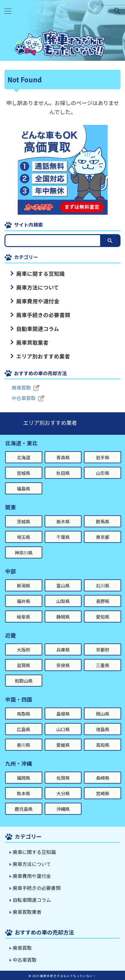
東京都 (103, 537)
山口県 (63, 729)
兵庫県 (63, 650)
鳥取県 (24, 714)
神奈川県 (24, 553)
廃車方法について (38, 287)
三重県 (103, 665)
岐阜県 (24, 617)
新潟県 (24, 586)
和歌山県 (24, 681)
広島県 (24, 729)
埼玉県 (24, 537)
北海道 (24, 457)
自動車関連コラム (38, 329)
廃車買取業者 (32, 342)
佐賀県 (63, 778)
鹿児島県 (24, 809)
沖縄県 (63, 809)
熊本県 (24, 793)
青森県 (63, 457)
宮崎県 (103, 793)
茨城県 (24, 521)
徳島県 (103, 729)
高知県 (103, 745)
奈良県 (63, 665)
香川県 (24, 745)
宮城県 (24, 473)
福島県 (24, 489)
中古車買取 (24, 398)
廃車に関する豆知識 (40, 274)
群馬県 (103, 521)
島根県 (63, 714)
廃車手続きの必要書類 (43, 315)
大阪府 (24, 650)
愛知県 (103, 617)
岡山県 (103, 714)
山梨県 (63, 601)
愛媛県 (63, 745)
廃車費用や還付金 (38, 301)
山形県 (103, 473)
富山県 (63, 586)
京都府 (103, 650)
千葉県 (63, 537)
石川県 (103, 586)
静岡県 (63, 617)
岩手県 (103, 457)
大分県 (63, 793)
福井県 (24, 601)
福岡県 (24, 778)
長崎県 (103, 778)
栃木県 (63, 521)
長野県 (103, 601)
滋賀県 (24, 665)
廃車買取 (21, 387)
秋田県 (63, 473)
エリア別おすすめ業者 (43, 356)
